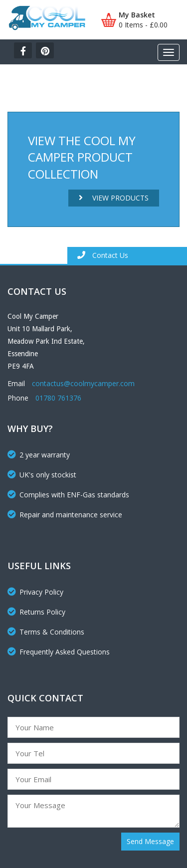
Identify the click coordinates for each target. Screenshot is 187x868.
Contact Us (103, 255)
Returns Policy (36, 612)
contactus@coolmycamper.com (83, 383)
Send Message (150, 841)
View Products (114, 198)
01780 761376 (58, 398)
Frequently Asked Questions (59, 652)
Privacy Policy (35, 592)
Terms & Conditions (46, 632)
